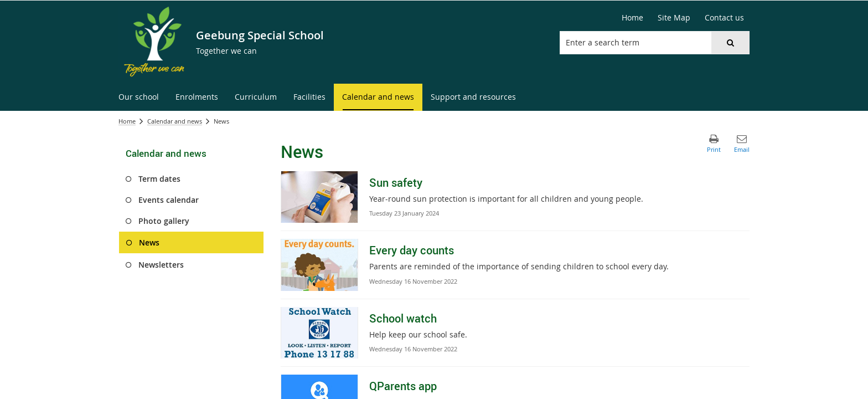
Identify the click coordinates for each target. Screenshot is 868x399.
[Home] (632, 18)
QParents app (403, 386)
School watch (403, 318)
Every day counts (412, 250)
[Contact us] (724, 18)
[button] (730, 43)
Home (127, 121)
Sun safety (396, 183)
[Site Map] (674, 18)
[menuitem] (139, 97)
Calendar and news (175, 121)
